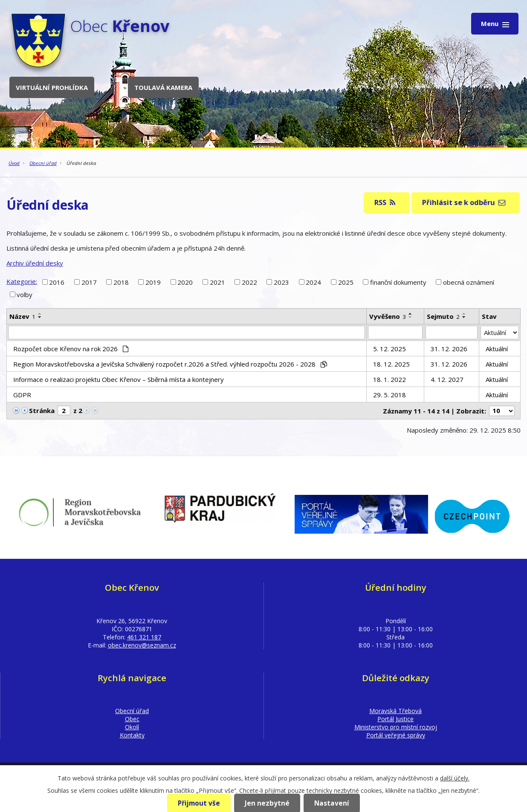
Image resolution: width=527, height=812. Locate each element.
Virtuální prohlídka (52, 87)
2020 (185, 282)
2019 (153, 282)
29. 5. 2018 (389, 395)
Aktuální (497, 349)
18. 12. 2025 (391, 364)
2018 (121, 282)
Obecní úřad (43, 163)
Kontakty (132, 735)
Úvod (14, 163)
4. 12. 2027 (447, 379)
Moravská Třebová (395, 711)
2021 (217, 282)
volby (25, 295)
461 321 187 (144, 637)
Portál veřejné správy (396, 735)
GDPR (22, 395)
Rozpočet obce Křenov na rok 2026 (71, 349)
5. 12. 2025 (389, 349)
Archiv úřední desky (35, 263)
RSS (385, 202)
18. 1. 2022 (389, 379)
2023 (281, 282)
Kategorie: (22, 281)
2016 (57, 282)
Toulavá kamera (163, 87)
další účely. (455, 778)
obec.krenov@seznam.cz (142, 645)
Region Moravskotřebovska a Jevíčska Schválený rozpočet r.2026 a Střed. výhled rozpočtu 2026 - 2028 (170, 364)
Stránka (42, 410)
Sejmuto (443, 316)
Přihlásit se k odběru (464, 202)
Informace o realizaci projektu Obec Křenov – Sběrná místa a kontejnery (119, 379)
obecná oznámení (469, 282)
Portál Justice (395, 719)
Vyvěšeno (388, 316)
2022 (249, 282)
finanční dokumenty (398, 282)
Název (22, 316)
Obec (132, 719)
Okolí (132, 727)
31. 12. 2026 (449, 349)
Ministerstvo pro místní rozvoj (396, 727)
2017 (89, 282)
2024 (313, 282)
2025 (346, 282)
